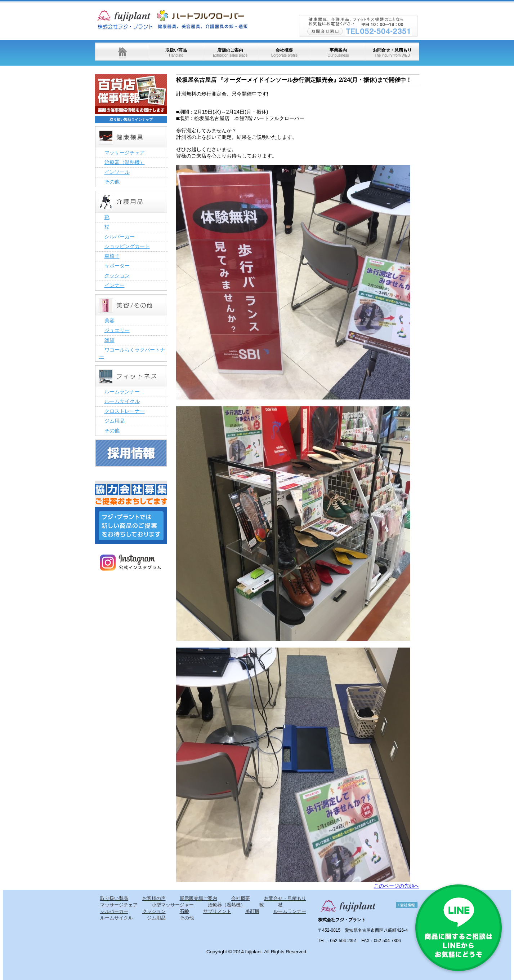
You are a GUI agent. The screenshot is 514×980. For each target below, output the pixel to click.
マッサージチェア (125, 153)
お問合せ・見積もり (392, 52)
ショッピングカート (127, 246)
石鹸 (184, 911)
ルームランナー (122, 392)
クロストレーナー (125, 411)
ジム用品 (115, 421)
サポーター (117, 266)
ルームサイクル (122, 401)
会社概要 (284, 52)
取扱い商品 (176, 52)
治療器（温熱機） (125, 162)
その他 (112, 182)
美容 (109, 321)
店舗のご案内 (230, 52)
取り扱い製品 (114, 898)
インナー (115, 285)
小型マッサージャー (173, 905)
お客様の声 (154, 898)
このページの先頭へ (397, 886)
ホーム (122, 52)
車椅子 (112, 256)
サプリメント (217, 911)
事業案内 (338, 52)
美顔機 (252, 911)
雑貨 (109, 340)
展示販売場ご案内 (198, 898)
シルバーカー (120, 237)
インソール (117, 172)
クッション (117, 275)
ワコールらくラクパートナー (132, 353)
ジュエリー (117, 330)
